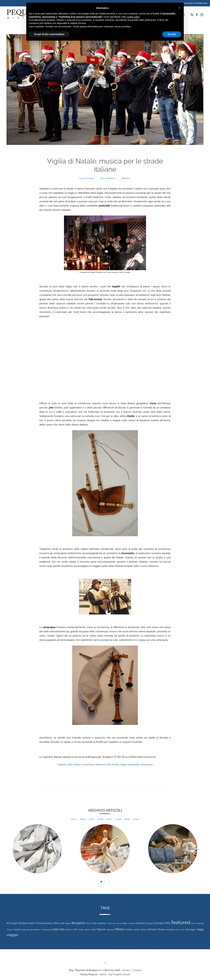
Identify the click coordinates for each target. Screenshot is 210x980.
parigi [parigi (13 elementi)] (137, 930)
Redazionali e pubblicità (194, 3)
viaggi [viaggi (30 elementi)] (200, 929)
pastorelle (134, 764)
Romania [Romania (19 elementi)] (152, 929)
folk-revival (113, 764)
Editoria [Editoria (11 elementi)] (132, 923)
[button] (105, 963)
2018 (118, 819)
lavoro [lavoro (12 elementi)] (69, 930)
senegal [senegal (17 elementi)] (170, 930)
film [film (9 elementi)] (193, 923)
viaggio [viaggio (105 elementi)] (12, 935)
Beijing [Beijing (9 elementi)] (68, 923)
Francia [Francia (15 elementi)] (17, 930)
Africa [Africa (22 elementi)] (56, 923)
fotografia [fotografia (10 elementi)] (199, 923)
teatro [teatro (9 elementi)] (177, 930)
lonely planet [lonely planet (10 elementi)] (84, 930)
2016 (100, 819)
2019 (127, 819)
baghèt (62, 764)
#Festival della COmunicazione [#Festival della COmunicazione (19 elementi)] (35, 923)
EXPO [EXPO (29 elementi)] (167, 923)
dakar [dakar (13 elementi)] (125, 923)
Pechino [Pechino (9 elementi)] (143, 930)
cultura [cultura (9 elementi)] (119, 923)
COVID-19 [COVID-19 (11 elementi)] (110, 923)
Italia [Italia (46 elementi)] (56, 929)
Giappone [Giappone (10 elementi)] (26, 930)
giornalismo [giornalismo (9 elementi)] (35, 930)
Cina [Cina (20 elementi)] (94, 923)
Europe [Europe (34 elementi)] (159, 923)
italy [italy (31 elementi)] (63, 929)
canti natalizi (74, 764)
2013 (74, 819)
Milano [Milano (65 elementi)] (120, 929)
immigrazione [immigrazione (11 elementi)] (47, 930)
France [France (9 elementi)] (9, 930)
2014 (83, 819)
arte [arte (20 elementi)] (62, 923)
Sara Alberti (108, 178)
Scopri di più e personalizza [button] (49, 34)
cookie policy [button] (133, 17)
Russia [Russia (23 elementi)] (161, 929)
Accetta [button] (172, 34)
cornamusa (88, 764)
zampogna (147, 764)
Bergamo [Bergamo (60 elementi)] (78, 923)
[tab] (101, 882)
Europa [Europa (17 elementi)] (150, 923)
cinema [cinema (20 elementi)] (101, 923)
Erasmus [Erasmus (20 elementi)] (140, 923)
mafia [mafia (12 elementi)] (93, 930)
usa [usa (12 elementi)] (182, 930)
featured (100, 764)
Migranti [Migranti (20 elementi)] (101, 929)
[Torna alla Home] (23, 15)
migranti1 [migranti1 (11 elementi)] (110, 930)
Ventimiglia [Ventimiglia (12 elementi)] (190, 930)
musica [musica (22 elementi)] (129, 929)
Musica (126, 178)
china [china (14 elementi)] (88, 923)
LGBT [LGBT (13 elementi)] (75, 930)
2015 (92, 819)
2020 (136, 819)
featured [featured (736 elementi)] (181, 922)
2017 (109, 819)
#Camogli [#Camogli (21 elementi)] (12, 923)
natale (123, 764)
